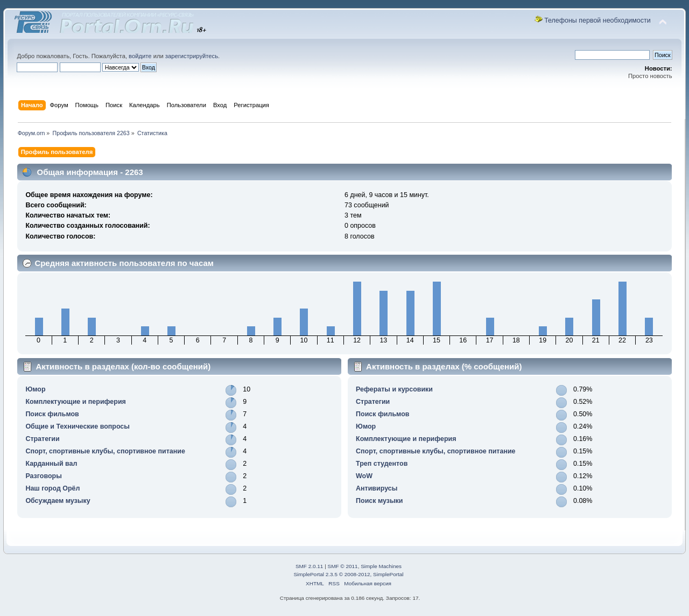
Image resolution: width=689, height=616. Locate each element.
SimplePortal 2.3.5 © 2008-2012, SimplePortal (348, 574)
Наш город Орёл (52, 488)
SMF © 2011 (343, 566)
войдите (140, 56)
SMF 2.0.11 (310, 566)
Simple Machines (381, 566)
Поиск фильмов (52, 414)
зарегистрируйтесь (192, 56)
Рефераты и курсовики (394, 389)
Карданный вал (51, 464)
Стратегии (42, 439)
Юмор (35, 389)
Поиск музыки (379, 501)
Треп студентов (382, 464)
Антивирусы (377, 488)
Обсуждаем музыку (58, 501)
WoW (364, 476)
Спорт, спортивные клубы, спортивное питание (105, 451)
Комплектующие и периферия (75, 402)
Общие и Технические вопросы (78, 426)
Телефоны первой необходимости (597, 20)
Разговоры (43, 476)
